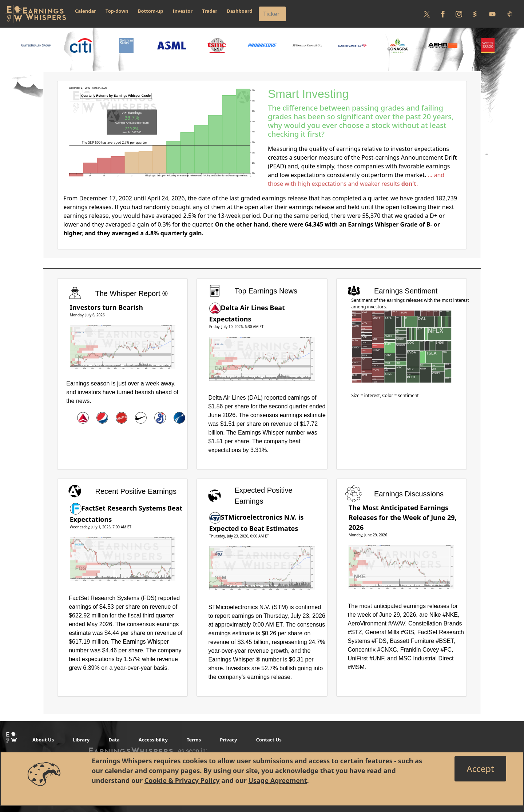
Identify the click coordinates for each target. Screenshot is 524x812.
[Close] (480, 769)
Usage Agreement (277, 780)
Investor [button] (183, 11)
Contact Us (269, 740)
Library (81, 740)
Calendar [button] (86, 11)
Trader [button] (210, 11)
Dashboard (239, 11)
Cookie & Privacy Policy (182, 780)
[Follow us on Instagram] (459, 14)
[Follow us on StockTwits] (475, 14)
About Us (43, 740)
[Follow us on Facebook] (443, 14)
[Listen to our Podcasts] (510, 14)
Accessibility (153, 740)
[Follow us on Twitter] (427, 14)
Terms (194, 740)
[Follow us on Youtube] (492, 14)
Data (114, 740)
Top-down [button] (117, 11)
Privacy (228, 740)
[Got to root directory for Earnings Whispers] (35, 14)
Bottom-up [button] (151, 11)
